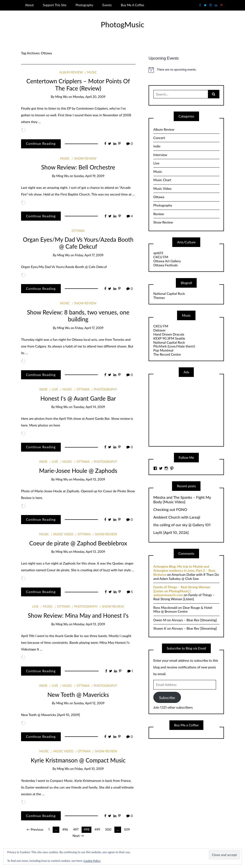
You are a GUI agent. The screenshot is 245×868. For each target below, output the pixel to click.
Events (107, 5)
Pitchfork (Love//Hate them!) (174, 346)
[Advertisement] (189, 411)
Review (159, 214)
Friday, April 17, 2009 (89, 255)
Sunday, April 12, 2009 (89, 703)
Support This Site (55, 5)
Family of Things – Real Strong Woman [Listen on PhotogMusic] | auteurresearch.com (182, 591)
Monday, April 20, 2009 (89, 97)
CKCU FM (161, 257)
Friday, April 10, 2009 (89, 769)
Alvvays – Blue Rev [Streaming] (194, 620)
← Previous (35, 829)
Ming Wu (62, 97)
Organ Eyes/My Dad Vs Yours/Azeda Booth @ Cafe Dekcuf (78, 243)
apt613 (158, 253)
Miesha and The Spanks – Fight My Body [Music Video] (182, 500)
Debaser (159, 330)
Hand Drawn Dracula (169, 334)
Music (92, 72)
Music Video (63, 534)
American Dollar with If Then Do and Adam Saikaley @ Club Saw (186, 577)
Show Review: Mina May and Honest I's (78, 615)
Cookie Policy (92, 861)
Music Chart (162, 180)
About (29, 5)
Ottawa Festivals (166, 265)
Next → (78, 836)
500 (108, 829)
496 (65, 829)
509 (127, 829)
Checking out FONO (170, 510)
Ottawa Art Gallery (167, 261)
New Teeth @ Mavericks (78, 695)
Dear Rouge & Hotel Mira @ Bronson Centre (183, 610)
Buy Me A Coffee (132, 5)
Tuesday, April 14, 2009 (89, 407)
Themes (159, 298)
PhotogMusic (122, 24)
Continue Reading (41, 143)
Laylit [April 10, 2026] (171, 532)
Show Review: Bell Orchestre (78, 167)
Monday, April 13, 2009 (89, 479)
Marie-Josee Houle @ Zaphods (78, 471)
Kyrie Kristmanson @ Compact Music (78, 760)
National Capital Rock (169, 294)
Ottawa (78, 231)
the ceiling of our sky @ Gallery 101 (182, 525)
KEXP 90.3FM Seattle (169, 338)
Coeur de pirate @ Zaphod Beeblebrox (78, 543)
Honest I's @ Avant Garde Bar (78, 398)
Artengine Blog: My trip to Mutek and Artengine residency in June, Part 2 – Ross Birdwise (184, 570)
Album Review (71, 72)
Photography (84, 5)
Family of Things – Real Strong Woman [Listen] (184, 597)
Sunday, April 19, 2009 (89, 176)
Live (55, 389)
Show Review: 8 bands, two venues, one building (78, 316)
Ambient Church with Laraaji (177, 517)
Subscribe (167, 697)
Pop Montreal (163, 350)
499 (97, 829)
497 (76, 829)
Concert (159, 138)
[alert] (186, 70)
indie (43, 389)
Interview (160, 155)
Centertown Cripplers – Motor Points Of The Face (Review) (78, 84)
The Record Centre (167, 354)
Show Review (85, 158)
